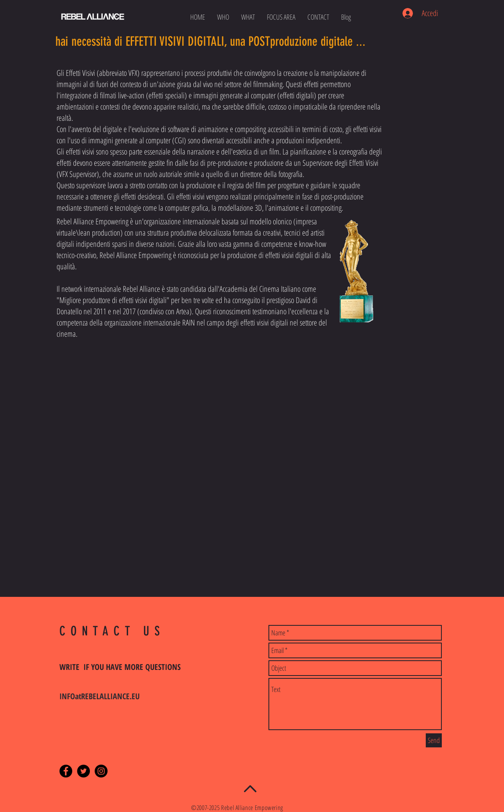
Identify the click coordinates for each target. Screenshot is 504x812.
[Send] (434, 740)
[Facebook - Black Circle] (66, 771)
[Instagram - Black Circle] (101, 771)
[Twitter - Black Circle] (83, 771)
